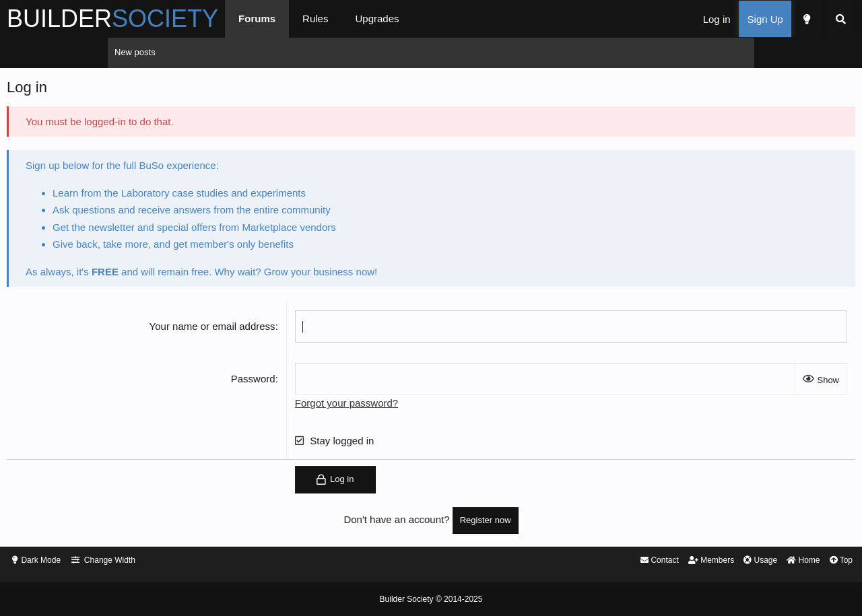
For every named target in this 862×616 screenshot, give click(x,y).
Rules (423, 19)
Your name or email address (250, 330)
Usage (646, 561)
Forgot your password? (384, 406)
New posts (135, 52)
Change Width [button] (224, 561)
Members (593, 561)
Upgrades (485, 19)
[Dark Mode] (698, 19)
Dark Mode (152, 561)
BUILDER (220, 19)
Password (291, 382)
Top (732, 561)
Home (692, 561)
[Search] (733, 19)
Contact (538, 561)
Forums (365, 19)
